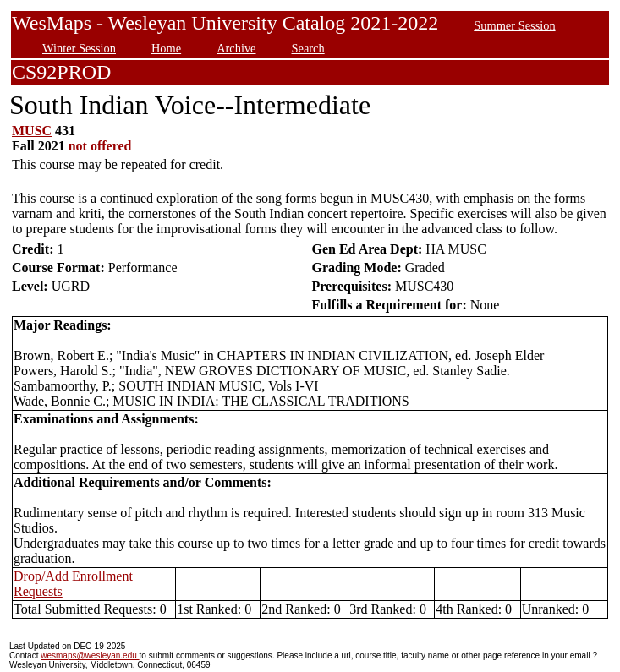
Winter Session (79, 48)
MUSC (32, 131)
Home (166, 48)
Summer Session (514, 25)
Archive (236, 48)
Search (308, 48)
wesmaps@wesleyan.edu (90, 656)
